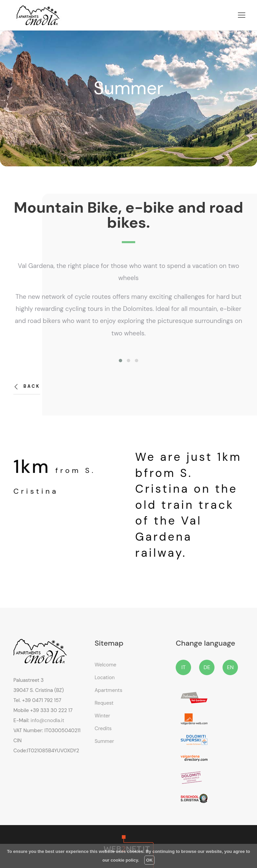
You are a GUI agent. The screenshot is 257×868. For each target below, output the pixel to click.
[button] (120, 361)
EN (230, 667)
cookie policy (124, 860)
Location (105, 677)
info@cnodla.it (47, 720)
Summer (104, 741)
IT (184, 667)
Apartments (109, 690)
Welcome (106, 665)
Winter (102, 716)
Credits (103, 728)
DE (207, 667)
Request (104, 703)
